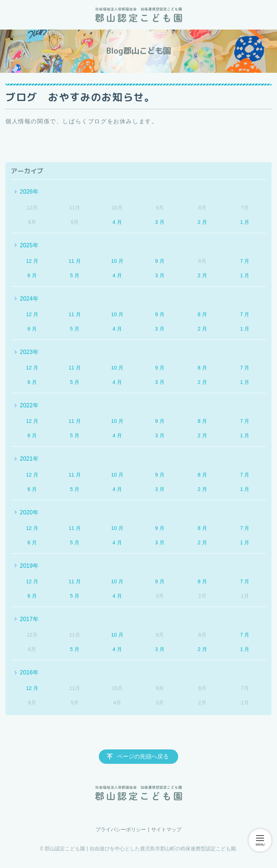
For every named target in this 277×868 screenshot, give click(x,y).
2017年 (29, 619)
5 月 (75, 275)
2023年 (29, 352)
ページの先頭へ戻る (143, 756)
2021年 (29, 459)
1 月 (245, 222)
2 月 (202, 222)
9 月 (160, 261)
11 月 (74, 261)
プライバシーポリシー (121, 829)
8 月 (202, 314)
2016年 (29, 672)
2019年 (29, 566)
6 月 (32, 275)
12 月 (32, 261)
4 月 (117, 222)
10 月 (117, 261)
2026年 (29, 192)
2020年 (29, 512)
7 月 (245, 261)
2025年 (29, 245)
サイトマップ (166, 829)
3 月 (160, 222)
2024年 (29, 299)
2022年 (29, 405)
